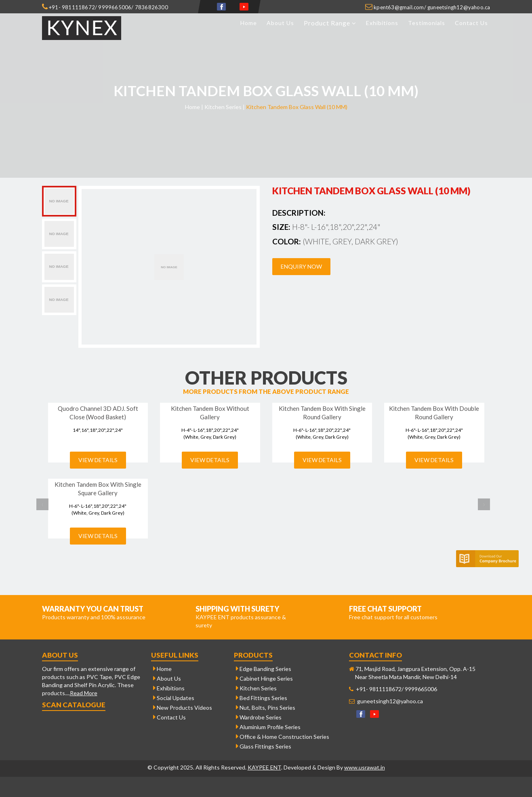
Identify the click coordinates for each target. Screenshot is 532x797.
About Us (280, 23)
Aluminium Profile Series (268, 727)
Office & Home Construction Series (283, 737)
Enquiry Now (301, 266)
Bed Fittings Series (262, 698)
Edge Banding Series (264, 669)
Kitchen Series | (225, 107)
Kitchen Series (256, 688)
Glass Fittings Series (264, 746)
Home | (194, 107)
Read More (84, 693)
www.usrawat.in (365, 767)
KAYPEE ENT (264, 767)
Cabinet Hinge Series (264, 678)
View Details (98, 460)
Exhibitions (382, 23)
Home (249, 23)
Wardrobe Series (259, 717)
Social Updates (174, 698)
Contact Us (471, 23)
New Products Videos (183, 708)
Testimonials (427, 23)
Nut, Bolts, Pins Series (266, 708)
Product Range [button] (330, 23)
